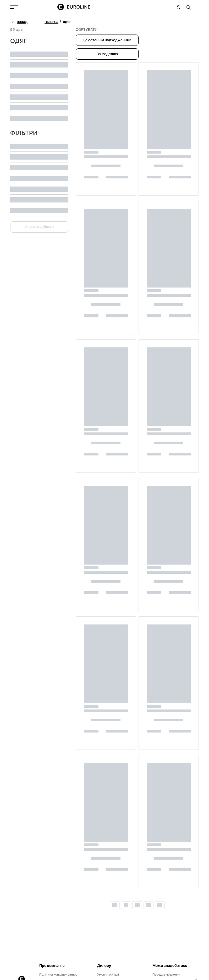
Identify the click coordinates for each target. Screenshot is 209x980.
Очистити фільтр (39, 227)
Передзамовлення (166, 975)
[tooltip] (189, 7)
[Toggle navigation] (14, 7)
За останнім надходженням (107, 40)
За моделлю (107, 54)
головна (51, 22)
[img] (77, 7)
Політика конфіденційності (59, 975)
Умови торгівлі (108, 975)
